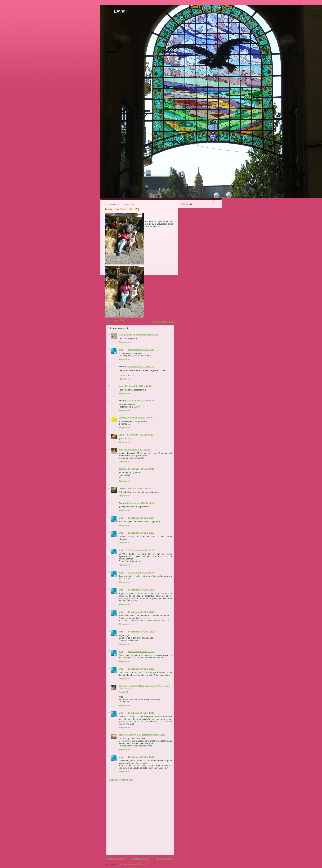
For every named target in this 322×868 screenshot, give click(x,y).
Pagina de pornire (140, 858)
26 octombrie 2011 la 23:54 (141, 518)
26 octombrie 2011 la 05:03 (140, 418)
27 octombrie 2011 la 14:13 (141, 713)
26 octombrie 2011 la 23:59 (141, 572)
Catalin (122, 488)
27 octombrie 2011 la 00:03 (141, 612)
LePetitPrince (125, 335)
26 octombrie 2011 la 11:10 (140, 488)
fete (159, 322)
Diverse (122, 418)
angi (121, 350)
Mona (121, 386)
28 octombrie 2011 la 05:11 (152, 735)
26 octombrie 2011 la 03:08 (138, 386)
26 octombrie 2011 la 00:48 (141, 350)
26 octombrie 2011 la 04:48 (141, 401)
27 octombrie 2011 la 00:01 (141, 590)
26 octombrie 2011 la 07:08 (137, 449)
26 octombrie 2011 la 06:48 (140, 435)
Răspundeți (124, 342)
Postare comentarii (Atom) (133, 864)
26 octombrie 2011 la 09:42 (141, 469)
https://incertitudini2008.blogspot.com (137, 686)
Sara (121, 449)
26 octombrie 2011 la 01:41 (141, 367)
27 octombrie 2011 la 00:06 (141, 652)
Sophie (122, 435)
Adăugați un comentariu (121, 780)
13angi (120, 11)
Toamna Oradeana (168, 322)
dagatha (123, 469)
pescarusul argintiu (128, 735)
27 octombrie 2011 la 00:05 (141, 632)
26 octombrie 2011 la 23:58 (141, 550)
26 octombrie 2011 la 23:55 (141, 533)
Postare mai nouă (115, 858)
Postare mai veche (165, 858)
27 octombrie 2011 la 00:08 (141, 669)
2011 (154, 322)
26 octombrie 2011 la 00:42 (146, 335)
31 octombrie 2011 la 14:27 (141, 757)
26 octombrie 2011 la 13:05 (141, 503)
